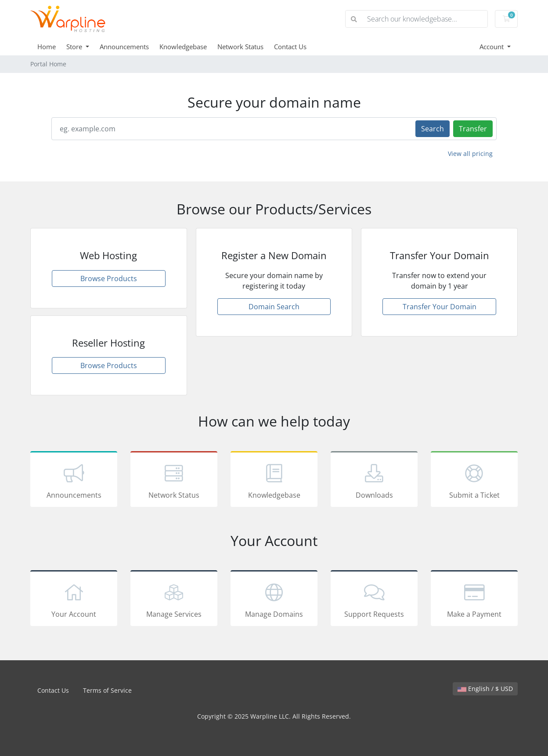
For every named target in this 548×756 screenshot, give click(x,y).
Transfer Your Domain (440, 307)
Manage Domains (274, 600)
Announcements (124, 47)
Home (47, 47)
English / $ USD (485, 689)
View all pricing (470, 154)
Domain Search (274, 307)
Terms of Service (107, 690)
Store (75, 47)
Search (433, 129)
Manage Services (174, 600)
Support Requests (374, 600)
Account (492, 47)
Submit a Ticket (474, 481)
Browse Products (109, 279)
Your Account (74, 600)
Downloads (374, 481)
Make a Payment (474, 600)
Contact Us (290, 47)
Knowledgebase (183, 47)
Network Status (240, 47)
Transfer (473, 129)
